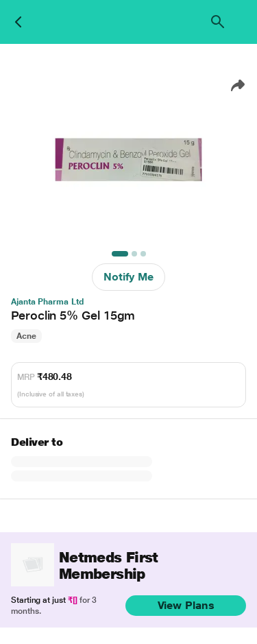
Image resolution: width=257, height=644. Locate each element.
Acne (26, 336)
